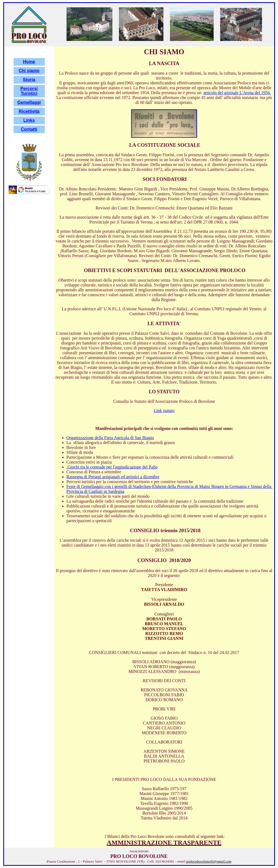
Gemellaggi (29, 102)
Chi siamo (29, 71)
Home (29, 62)
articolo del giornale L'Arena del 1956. (237, 93)
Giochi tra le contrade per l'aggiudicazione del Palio (112, 467)
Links (29, 120)
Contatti (29, 129)
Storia (29, 80)
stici (33, 93)
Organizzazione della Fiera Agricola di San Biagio (110, 438)
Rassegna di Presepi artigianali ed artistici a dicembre (113, 477)
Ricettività (29, 111)
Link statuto (164, 411)
